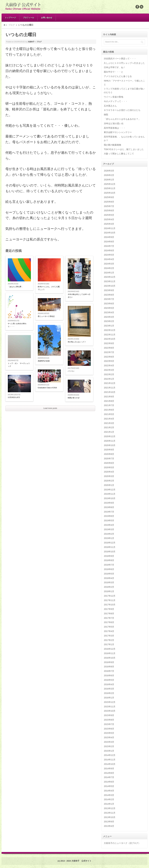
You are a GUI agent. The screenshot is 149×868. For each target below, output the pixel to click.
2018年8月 (109, 560)
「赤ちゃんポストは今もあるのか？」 (122, 119)
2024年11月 (110, 228)
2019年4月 (109, 525)
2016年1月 (109, 698)
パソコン (71, 371)
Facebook (137, 7)
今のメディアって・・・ (116, 101)
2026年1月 (109, 180)
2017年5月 (109, 627)
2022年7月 (109, 352)
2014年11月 (110, 760)
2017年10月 (110, 605)
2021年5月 (109, 414)
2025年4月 (109, 219)
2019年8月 (109, 507)
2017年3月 (109, 636)
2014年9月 (109, 769)
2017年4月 (109, 631)
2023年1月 (109, 326)
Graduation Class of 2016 (47, 388)
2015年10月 (110, 711)
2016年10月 (110, 658)
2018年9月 (109, 556)
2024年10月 (110, 233)
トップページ (10, 18)
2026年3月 (109, 171)
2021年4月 (109, 419)
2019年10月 (110, 498)
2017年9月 (109, 609)
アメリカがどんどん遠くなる (118, 76)
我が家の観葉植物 (112, 145)
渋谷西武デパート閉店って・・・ (120, 59)
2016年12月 (110, 649)
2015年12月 (110, 702)
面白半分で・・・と (114, 72)
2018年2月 (109, 587)
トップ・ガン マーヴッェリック (19, 365)
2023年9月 (109, 290)
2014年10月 (110, 764)
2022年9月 (109, 343)
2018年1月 (109, 591)
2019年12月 (110, 490)
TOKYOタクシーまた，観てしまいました (124, 149)
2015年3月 (109, 742)
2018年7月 (109, 565)
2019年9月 (109, 503)
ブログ (12, 25)
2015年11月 (110, 707)
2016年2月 (109, 693)
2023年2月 (109, 321)
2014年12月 (110, 755)
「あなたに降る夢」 (15, 287)
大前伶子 (31, 42)
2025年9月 (109, 197)
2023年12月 (110, 277)
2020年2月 (109, 481)
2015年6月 (109, 729)
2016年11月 (110, 653)
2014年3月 (109, 795)
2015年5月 (109, 733)
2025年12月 (110, 184)
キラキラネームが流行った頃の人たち (122, 110)
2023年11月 (110, 281)
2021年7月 (109, 405)
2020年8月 (109, 454)
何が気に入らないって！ (77, 342)
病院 (106, 115)
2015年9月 (109, 715)
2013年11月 (110, 813)
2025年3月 (109, 224)
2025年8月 (109, 202)
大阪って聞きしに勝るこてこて (119, 154)
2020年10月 (110, 445)
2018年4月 (109, 578)
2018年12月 (110, 543)
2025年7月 (109, 206)
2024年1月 (109, 273)
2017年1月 (109, 644)
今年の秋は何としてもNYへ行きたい (79, 296)
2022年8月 (109, 348)
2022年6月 (109, 357)
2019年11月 (110, 494)
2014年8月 (109, 773)
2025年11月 (110, 188)
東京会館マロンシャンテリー (118, 132)
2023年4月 (109, 312)
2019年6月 (109, 516)
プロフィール (29, 18)
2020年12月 (110, 436)
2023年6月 (109, 304)
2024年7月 (109, 246)
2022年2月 (109, 374)
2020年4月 (109, 472)
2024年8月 (109, 242)
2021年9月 (109, 397)
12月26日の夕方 (14, 397)
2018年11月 (110, 547)
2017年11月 (110, 600)
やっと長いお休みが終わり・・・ (17, 325)
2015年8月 (109, 720)
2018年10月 (110, 552)
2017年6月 (109, 622)
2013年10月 (110, 817)
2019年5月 (109, 520)
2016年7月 (109, 671)
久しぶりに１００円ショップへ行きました (124, 63)
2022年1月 (109, 379)
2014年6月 (109, 782)
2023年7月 (109, 299)
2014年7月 (109, 777)
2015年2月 (109, 746)
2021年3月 (109, 423)
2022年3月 (109, 370)
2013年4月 (109, 826)
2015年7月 (109, 724)
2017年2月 (109, 640)
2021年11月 (110, 388)
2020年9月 (109, 450)
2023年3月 (109, 317)
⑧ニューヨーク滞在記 (46, 316)
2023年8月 (109, 295)
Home (4, 25)
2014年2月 (109, 799)
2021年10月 (110, 392)
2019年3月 (109, 529)
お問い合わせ (47, 18)
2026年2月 (109, 175)
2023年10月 (110, 286)
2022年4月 (109, 365)
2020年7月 (109, 459)
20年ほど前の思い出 (114, 123)
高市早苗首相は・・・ (115, 128)
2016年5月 (109, 680)
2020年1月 (109, 485)
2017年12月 (110, 596)
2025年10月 (110, 193)
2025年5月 (109, 215)
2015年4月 (109, 737)
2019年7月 (109, 512)
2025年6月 (109, 211)
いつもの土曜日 (21, 35)
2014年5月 (109, 786)
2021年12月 (110, 383)
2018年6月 (109, 569)
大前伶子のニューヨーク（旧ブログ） (122, 843)
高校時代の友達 (44, 361)
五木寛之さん (110, 106)
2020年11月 (110, 441)
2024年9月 (109, 237)
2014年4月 (109, 791)
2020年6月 (109, 463)
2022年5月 (109, 361)
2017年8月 (109, 614)
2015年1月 (109, 751)
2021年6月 (109, 410)
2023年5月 (109, 308)
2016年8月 (109, 667)
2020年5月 (109, 467)
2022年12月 (110, 330)
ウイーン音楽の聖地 (114, 97)
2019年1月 (109, 538)
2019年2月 (109, 534)
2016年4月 (109, 684)
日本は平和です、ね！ (115, 67)
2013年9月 (109, 822)
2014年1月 (109, 804)
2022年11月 (110, 335)
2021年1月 (109, 432)
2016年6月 (109, 675)
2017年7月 (109, 618)
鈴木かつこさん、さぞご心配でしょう (49, 288)
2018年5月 (109, 574)
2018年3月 (109, 582)
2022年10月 (110, 339)
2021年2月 (109, 427)
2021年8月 (109, 401)
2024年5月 (109, 255)
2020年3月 (109, 476)
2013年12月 (110, 808)
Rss (141, 7)
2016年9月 (109, 662)
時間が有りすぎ (74, 398)
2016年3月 (109, 689)
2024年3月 (109, 264)
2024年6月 (109, 250)
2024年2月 (109, 268)
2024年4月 (109, 259)
